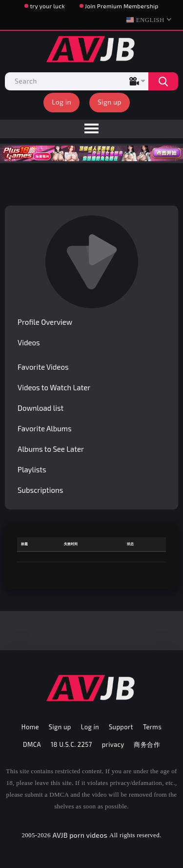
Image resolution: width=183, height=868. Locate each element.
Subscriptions (40, 490)
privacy (113, 744)
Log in (61, 102)
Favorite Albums (45, 428)
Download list (41, 408)
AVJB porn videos (80, 835)
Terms (152, 727)
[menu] (91, 129)
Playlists (32, 469)
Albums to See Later (51, 449)
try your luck (47, 6)
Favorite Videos (43, 367)
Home (30, 727)
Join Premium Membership (122, 6)
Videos (29, 342)
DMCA (32, 744)
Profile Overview (45, 322)
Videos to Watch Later (54, 387)
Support (121, 727)
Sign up (110, 102)
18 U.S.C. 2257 (71, 744)
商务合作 (147, 744)
